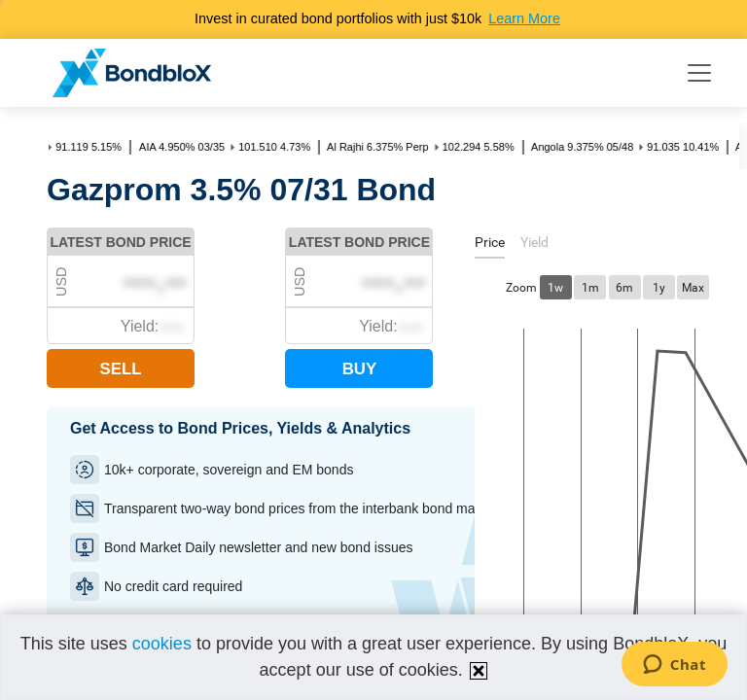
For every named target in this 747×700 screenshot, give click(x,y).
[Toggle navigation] (699, 73)
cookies (162, 644)
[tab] (490, 245)
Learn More (524, 18)
